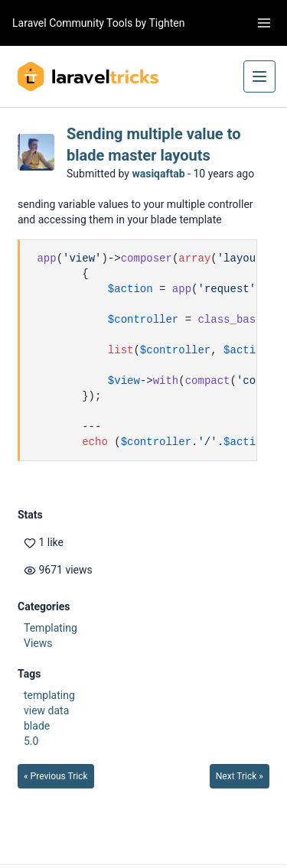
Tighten (166, 23)
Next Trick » (240, 776)
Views (38, 643)
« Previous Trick (56, 776)
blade (37, 726)
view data (46, 710)
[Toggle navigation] (264, 23)
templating (49, 695)
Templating (51, 628)
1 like (44, 543)
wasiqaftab (158, 174)
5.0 (31, 741)
